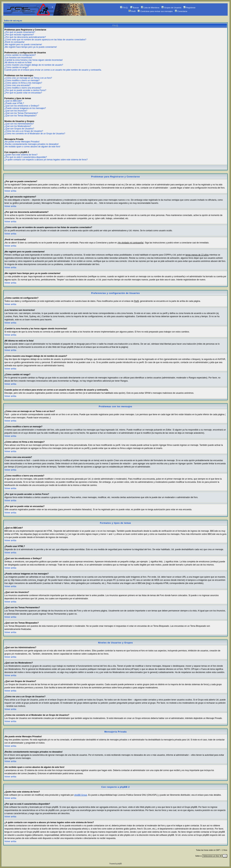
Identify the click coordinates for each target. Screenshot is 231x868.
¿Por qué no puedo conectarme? (20, 32)
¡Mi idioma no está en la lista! (18, 62)
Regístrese (189, 8)
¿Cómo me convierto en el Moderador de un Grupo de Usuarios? (35, 134)
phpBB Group (81, 795)
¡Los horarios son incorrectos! (18, 58)
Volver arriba (10, 191)
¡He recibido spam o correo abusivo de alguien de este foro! (32, 147)
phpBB (119, 864)
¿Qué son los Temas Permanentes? (21, 113)
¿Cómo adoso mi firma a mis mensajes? (23, 83)
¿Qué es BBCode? (13, 101)
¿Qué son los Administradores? (19, 124)
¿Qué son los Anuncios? (16, 111)
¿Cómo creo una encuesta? (17, 85)
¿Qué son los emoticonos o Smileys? (22, 106)
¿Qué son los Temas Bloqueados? (20, 116)
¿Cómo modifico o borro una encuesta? (23, 88)
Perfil (132, 11)
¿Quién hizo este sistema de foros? (21, 155)
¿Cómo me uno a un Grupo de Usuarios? (24, 131)
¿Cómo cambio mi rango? (16, 67)
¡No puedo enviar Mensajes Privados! (22, 142)
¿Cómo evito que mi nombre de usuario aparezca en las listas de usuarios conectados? (45, 40)
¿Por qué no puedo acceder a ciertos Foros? (25, 90)
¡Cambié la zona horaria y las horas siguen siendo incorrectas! (34, 60)
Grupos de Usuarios (171, 8)
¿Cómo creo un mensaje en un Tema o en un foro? (28, 78)
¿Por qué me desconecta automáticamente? (25, 37)
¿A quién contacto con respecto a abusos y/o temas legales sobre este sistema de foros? (46, 160)
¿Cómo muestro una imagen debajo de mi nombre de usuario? (34, 65)
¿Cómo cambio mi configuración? (20, 55)
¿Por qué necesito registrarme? (19, 35)
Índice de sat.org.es (13, 21)
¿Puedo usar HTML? (14, 103)
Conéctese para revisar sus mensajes (155, 11)
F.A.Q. (124, 8)
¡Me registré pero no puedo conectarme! (23, 45)
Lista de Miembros (150, 8)
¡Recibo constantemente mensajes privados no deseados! (32, 144)
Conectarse (181, 11)
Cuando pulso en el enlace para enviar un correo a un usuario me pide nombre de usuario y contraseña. (53, 70)
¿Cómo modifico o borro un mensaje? (22, 80)
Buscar (135, 8)
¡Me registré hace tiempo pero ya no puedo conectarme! (31, 47)
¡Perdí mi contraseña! (14, 42)
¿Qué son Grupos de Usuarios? (19, 129)
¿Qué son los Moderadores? (18, 126)
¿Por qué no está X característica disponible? (26, 157)
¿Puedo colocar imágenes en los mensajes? (25, 108)
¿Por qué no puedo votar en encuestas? (23, 93)
